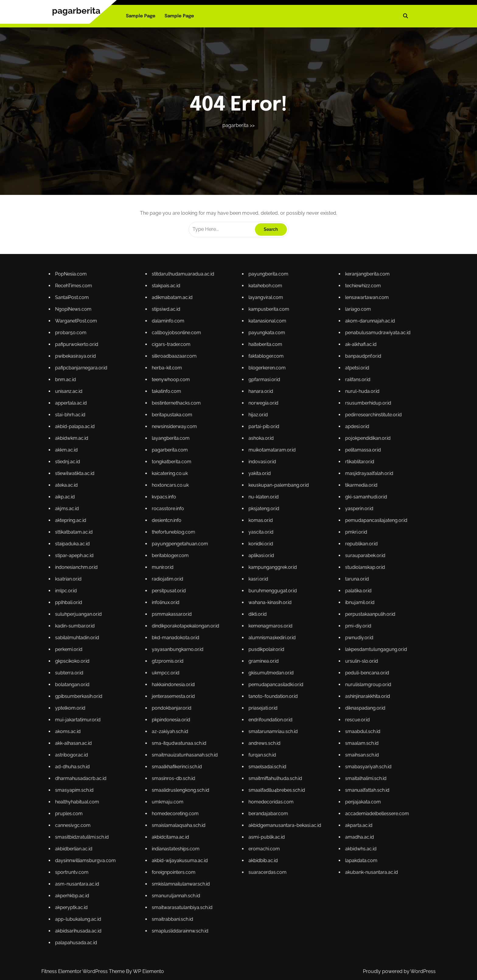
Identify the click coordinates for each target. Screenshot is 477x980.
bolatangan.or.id (214, 658)
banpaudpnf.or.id (257, 610)
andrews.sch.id (242, 666)
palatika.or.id (256, 644)
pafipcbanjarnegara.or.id (215, 611)
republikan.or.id (256, 637)
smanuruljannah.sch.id (229, 689)
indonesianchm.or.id (215, 641)
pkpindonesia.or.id (229, 663)
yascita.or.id (242, 635)
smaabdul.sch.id (257, 665)
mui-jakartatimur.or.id (215, 663)
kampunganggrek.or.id (244, 641)
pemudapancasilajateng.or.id (259, 634)
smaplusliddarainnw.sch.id (230, 694)
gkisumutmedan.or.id (243, 656)
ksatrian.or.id (213, 642)
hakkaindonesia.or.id (229, 658)
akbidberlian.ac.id (214, 682)
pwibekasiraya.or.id (214, 610)
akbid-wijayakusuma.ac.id (230, 684)
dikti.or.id (241, 648)
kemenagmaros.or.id (243, 649)
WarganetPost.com (214, 604)
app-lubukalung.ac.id (215, 692)
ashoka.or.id (242, 622)
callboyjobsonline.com (229, 606)
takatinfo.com (228, 615)
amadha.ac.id (256, 680)
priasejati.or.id (242, 661)
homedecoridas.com (243, 675)
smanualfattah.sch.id (257, 673)
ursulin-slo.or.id (256, 655)
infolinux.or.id (228, 646)
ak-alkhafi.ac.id (256, 608)
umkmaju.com (228, 675)
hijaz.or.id (241, 618)
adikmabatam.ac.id (229, 601)
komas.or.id (242, 634)
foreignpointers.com (229, 685)
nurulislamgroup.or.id (257, 658)
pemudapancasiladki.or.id (244, 658)
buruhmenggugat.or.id (244, 644)
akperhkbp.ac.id (214, 689)
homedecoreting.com (229, 677)
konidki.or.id (242, 637)
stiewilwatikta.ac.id (214, 627)
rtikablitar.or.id (256, 625)
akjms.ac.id (213, 632)
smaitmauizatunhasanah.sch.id (231, 668)
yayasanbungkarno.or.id (230, 653)
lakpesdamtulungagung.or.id (259, 653)
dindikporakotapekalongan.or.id (231, 649)
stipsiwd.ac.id (228, 603)
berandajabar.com (243, 677)
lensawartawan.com (257, 601)
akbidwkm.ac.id (214, 622)
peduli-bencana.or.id (257, 656)
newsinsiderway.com (229, 620)
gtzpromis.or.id (228, 655)
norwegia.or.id (242, 617)
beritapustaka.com (229, 618)
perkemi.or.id (213, 653)
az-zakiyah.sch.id (228, 665)
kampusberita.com (243, 603)
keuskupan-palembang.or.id (244, 629)
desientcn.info (228, 634)
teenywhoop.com (228, 613)
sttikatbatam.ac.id (214, 635)
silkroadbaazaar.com (229, 610)
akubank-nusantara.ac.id (258, 685)
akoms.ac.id (213, 665)
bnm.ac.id (213, 613)
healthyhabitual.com (215, 675)
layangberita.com (228, 622)
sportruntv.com (214, 685)
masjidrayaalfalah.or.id (258, 627)
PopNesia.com (214, 598)
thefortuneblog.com (229, 635)
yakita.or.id (242, 627)
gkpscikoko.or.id (214, 655)
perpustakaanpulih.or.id (258, 648)
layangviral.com (243, 601)
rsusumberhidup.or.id (257, 617)
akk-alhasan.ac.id (214, 666)
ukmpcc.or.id (228, 656)
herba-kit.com (228, 611)
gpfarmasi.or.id (242, 613)
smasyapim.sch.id (214, 673)
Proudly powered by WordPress (399, 971)
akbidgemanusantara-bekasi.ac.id (245, 679)
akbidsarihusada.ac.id (215, 694)
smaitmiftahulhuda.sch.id (244, 672)
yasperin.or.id (256, 632)
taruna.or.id (256, 642)
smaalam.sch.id (256, 666)
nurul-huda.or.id (257, 615)
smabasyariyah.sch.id (257, 670)
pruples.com (213, 677)
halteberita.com (242, 608)
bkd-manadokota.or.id (229, 651)
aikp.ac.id (213, 630)
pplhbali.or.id (213, 646)
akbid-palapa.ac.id (214, 620)
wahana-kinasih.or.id (243, 646)
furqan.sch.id (242, 668)
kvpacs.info (228, 630)
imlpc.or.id (213, 644)
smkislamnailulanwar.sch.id (230, 687)
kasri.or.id (241, 642)
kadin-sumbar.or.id (214, 649)
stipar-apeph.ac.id (214, 639)
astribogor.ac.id (214, 668)
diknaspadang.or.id (257, 661)
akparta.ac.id (256, 679)
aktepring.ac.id (214, 634)
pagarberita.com (228, 624)
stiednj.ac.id (213, 625)
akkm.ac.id (213, 624)
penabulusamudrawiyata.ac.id (259, 606)
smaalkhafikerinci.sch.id (229, 670)
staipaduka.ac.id (214, 637)
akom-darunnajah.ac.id (258, 604)
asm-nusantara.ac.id (215, 687)
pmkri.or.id (256, 635)
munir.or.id (227, 641)
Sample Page (141, 16)
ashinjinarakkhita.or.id (257, 659)
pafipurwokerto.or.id (215, 608)
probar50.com (214, 606)
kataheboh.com (242, 599)
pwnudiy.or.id (256, 651)
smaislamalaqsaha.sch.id (230, 679)
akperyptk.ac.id (214, 691)
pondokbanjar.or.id (229, 661)
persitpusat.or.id (228, 644)
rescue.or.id (256, 663)
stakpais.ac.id (228, 599)
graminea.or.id (242, 655)
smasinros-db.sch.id (229, 672)
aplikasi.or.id (242, 639)
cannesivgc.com (214, 679)
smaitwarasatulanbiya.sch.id (230, 691)
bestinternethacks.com (229, 617)
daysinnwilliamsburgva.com (216, 684)
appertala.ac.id (214, 617)
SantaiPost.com (214, 601)
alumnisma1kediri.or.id (244, 651)
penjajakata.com (257, 675)
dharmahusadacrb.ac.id (215, 672)
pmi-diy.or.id (256, 649)
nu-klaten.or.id (242, 630)
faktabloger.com (243, 610)
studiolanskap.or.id (257, 641)
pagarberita (76, 11)
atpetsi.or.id (256, 611)
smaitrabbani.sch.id (229, 692)
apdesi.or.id (256, 620)
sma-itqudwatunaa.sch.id (230, 666)
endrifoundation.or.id (243, 663)
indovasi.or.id (242, 625)
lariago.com (256, 603)
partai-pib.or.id (242, 620)
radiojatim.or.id (228, 642)
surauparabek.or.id (257, 639)
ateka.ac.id (213, 629)
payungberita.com (243, 598)
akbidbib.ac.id (242, 684)
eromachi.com (242, 682)
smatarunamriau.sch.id (244, 665)
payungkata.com (243, 606)
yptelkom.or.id (214, 661)
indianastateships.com (229, 682)
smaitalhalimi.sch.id (257, 672)
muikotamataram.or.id (244, 624)
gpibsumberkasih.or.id (215, 659)
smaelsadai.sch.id (243, 670)
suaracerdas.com (243, 685)
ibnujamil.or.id (256, 646)
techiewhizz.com (257, 599)
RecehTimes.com (214, 599)
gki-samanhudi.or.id (257, 630)
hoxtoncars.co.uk (228, 629)
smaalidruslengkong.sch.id (230, 673)
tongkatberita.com (229, 625)
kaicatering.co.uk (228, 627)
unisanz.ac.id (213, 615)
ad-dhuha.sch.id (214, 670)
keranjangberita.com (257, 598)
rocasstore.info (228, 632)
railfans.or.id (256, 613)
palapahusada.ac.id (214, 696)
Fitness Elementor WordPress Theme (84, 971)
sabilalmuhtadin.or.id (215, 651)
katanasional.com (243, 604)
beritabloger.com (228, 639)
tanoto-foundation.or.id (244, 659)
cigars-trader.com (229, 608)
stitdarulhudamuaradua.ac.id (230, 598)
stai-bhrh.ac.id (214, 618)
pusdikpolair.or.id (243, 653)
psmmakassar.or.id (229, 648)
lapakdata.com (256, 684)
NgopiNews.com (214, 603)
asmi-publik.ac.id (243, 680)
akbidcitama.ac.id (228, 680)
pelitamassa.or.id (257, 624)
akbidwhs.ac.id (256, 682)
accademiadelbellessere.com (259, 677)
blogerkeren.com (243, 611)
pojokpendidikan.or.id (257, 622)
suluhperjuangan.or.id (215, 648)
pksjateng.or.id (242, 632)
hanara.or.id (242, 615)
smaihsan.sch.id (256, 668)
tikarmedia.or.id (256, 629)
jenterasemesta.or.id (229, 659)
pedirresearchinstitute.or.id (258, 618)
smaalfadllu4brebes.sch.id (244, 673)
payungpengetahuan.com (230, 637)
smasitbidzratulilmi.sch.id (215, 680)
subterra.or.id (214, 656)
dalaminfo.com (228, 604)
